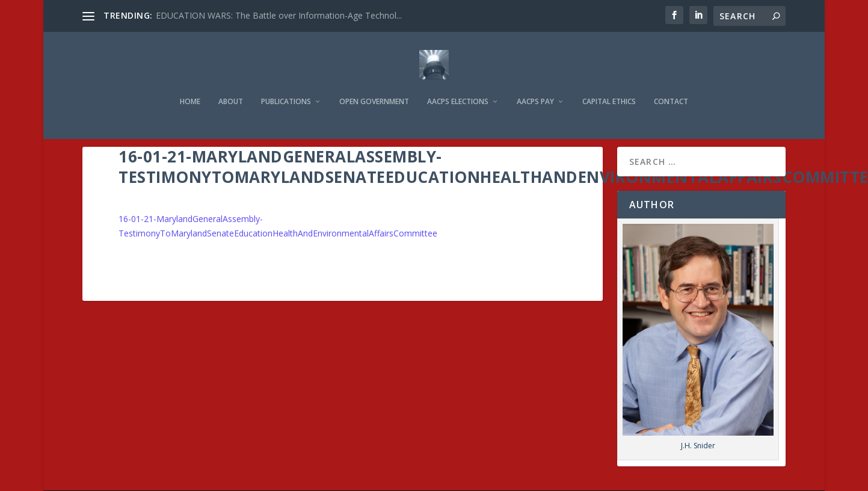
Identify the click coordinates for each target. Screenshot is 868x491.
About (231, 85)
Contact (671, 85)
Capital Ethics (609, 85)
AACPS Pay (535, 85)
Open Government (374, 85)
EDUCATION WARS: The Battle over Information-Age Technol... (279, 15)
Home (190, 85)
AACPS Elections (458, 85)
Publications (286, 85)
